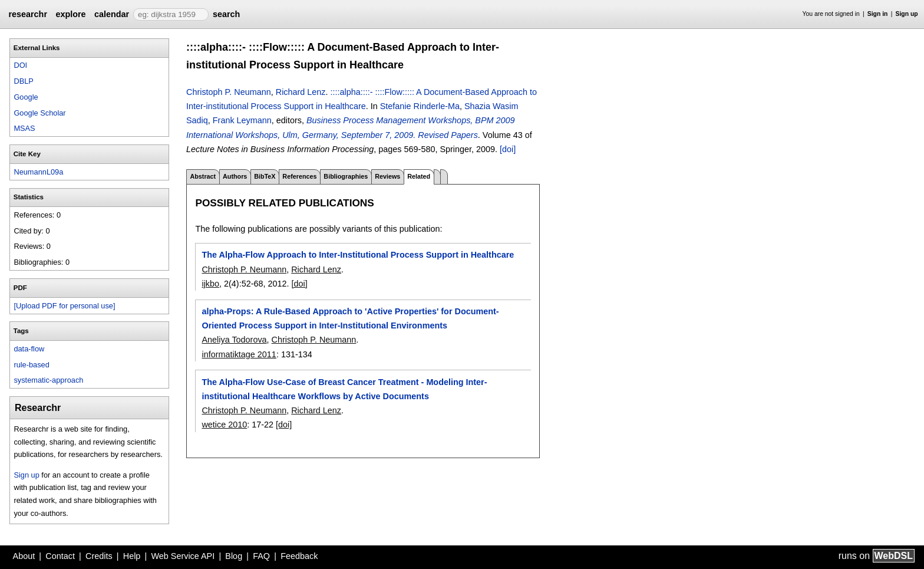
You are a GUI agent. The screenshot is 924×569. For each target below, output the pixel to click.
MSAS (24, 128)
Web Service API (183, 556)
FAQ (261, 556)
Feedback (299, 556)
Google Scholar (39, 113)
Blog (234, 556)
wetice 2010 (224, 425)
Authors (235, 176)
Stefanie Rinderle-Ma (420, 106)
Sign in (878, 14)
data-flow (29, 349)
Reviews (387, 176)
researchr (28, 14)
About (24, 556)
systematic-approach (48, 380)
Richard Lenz (301, 92)
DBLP (23, 81)
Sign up (907, 14)
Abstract (203, 176)
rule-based (31, 365)
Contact (60, 556)
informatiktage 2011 (239, 354)
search (226, 14)
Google (26, 97)
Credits (99, 556)
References (299, 176)
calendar (112, 14)
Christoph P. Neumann (229, 92)
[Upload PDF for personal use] (64, 306)
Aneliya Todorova (234, 340)
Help (132, 556)
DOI (20, 65)
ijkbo (210, 284)
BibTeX (265, 176)
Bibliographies (346, 176)
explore (70, 14)
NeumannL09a (38, 172)
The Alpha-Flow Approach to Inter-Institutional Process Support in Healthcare (358, 255)
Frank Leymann (242, 120)
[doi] (508, 149)
